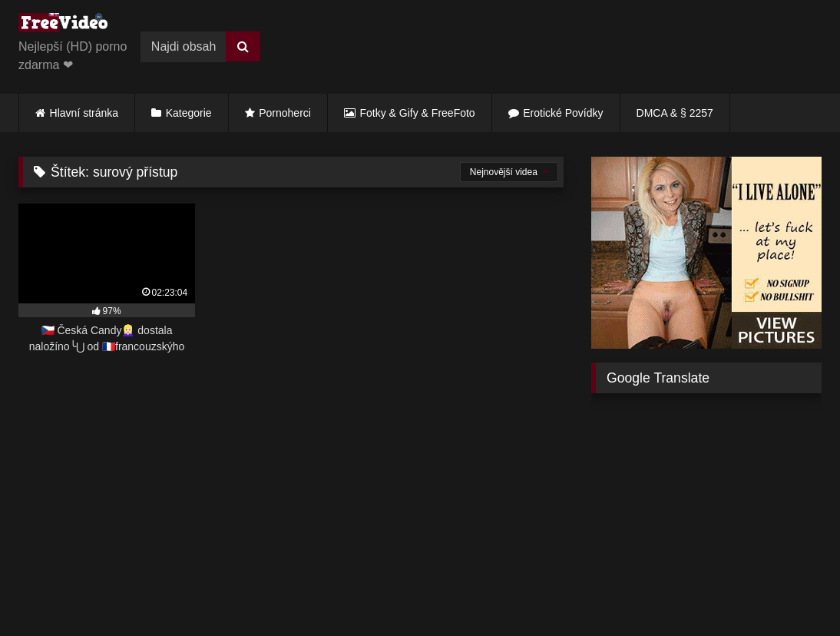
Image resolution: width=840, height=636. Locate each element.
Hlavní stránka (84, 113)
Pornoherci (285, 113)
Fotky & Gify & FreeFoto (418, 113)
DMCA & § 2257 (675, 113)
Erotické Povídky (563, 113)
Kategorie (189, 113)
